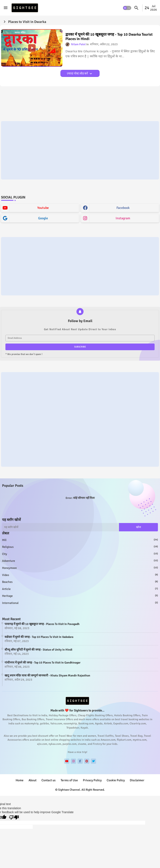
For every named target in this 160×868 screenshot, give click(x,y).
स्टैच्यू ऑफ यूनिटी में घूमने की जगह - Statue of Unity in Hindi (38, 650)
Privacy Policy (92, 780)
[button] (127, 8)
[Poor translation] (14, 818)
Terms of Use (69, 780)
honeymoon (80, 568)
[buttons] (67, 761)
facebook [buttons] (123, 208)
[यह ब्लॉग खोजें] (61, 527)
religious (80, 547)
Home (20, 780)
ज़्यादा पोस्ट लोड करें (78, 73)
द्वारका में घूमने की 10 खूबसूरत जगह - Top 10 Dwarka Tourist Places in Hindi (109, 37)
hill (80, 540)
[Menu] (6, 8)
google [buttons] (43, 218)
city (80, 554)
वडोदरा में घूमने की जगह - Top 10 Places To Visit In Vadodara (39, 637)
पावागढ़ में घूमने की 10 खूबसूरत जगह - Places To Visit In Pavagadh (42, 624)
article (80, 589)
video (80, 575)
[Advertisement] (80, 150)
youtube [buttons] (43, 208)
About (32, 780)
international (80, 603)
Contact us (49, 780)
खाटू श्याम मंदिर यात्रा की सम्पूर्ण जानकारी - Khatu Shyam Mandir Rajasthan (47, 675)
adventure (80, 561)
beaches (80, 582)
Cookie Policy (116, 780)
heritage (80, 596)
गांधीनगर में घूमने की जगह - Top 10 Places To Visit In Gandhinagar (42, 663)
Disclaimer (137, 780)
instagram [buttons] (123, 218)
